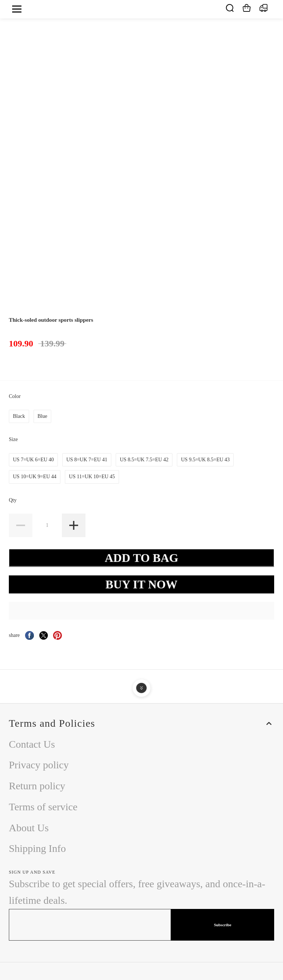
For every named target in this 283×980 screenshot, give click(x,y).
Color (15, 396)
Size (14, 439)
